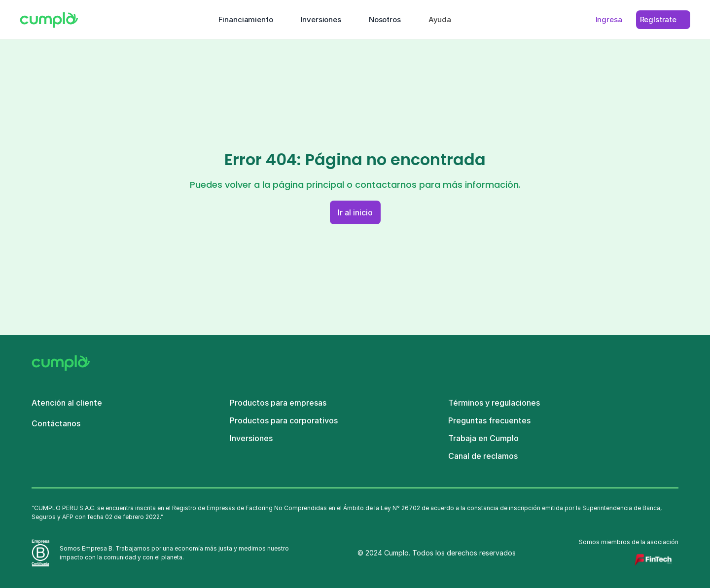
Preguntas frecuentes (489, 420)
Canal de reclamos (483, 456)
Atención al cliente (67, 403)
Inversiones (251, 438)
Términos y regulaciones (494, 403)
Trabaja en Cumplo (483, 438)
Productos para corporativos (284, 420)
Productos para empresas (278, 403)
